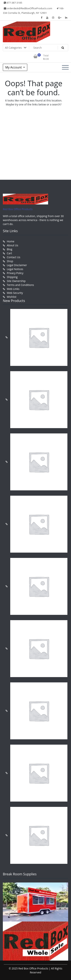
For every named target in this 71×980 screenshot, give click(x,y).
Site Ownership (16, 281)
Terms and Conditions (20, 285)
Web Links (13, 289)
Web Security (15, 293)
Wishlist (12, 297)
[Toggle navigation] (65, 67)
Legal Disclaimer (17, 265)
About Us (12, 245)
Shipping (12, 277)
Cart (9, 253)
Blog (10, 249)
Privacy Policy (15, 273)
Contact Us (14, 257)
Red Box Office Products (18, 209)
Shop (10, 261)
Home (11, 241)
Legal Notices (15, 269)
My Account (14, 67)
